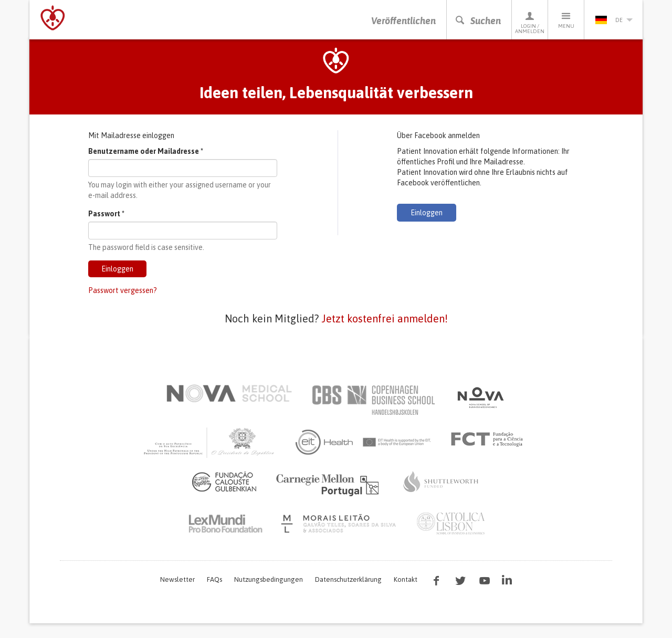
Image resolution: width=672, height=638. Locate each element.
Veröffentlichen (403, 21)
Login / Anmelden (530, 22)
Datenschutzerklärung (348, 579)
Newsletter (177, 579)
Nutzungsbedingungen (269, 579)
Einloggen (117, 269)
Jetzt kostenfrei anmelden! (385, 318)
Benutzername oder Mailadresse (146, 151)
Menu (566, 20)
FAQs (214, 579)
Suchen (478, 21)
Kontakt (406, 579)
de (614, 20)
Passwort (106, 214)
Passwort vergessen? (123, 290)
